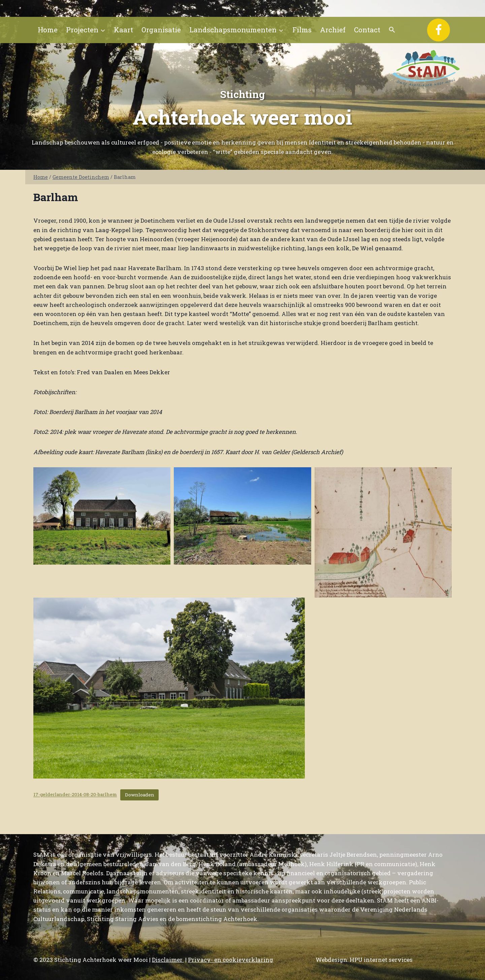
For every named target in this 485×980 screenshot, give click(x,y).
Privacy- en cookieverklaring (231, 960)
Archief (333, 30)
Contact (367, 30)
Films (302, 30)
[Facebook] (439, 30)
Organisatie (161, 30)
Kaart (123, 30)
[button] (392, 30)
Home (48, 30)
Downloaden (140, 795)
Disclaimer (168, 960)
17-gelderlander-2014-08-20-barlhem (75, 795)
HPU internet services (381, 960)
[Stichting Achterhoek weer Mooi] (426, 68)
